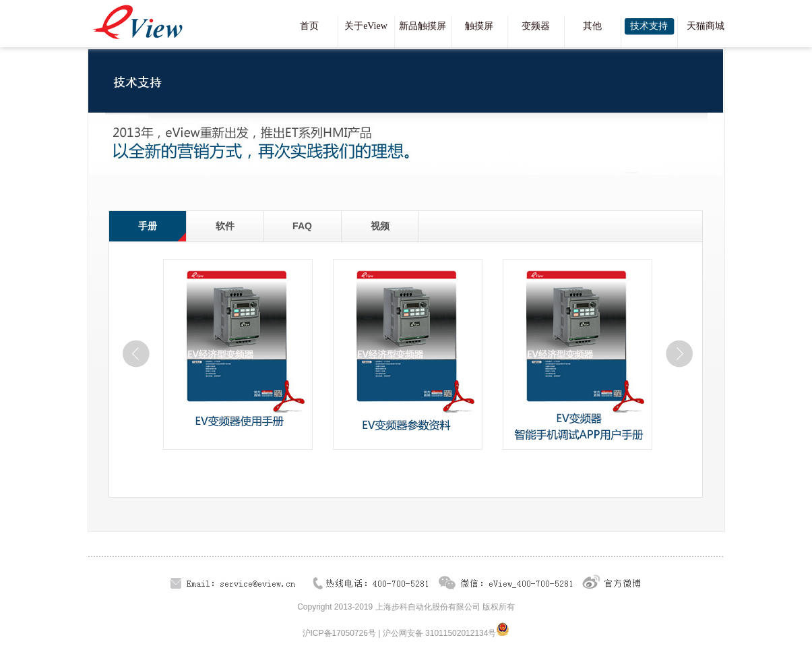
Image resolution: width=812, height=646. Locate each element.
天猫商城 (706, 26)
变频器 (536, 26)
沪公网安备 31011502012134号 (440, 633)
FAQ (302, 226)
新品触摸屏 (423, 26)
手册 (148, 226)
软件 (225, 226)
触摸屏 (479, 26)
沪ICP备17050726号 (339, 633)
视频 (380, 226)
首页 (309, 26)
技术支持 (649, 26)
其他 (592, 26)
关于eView (366, 26)
